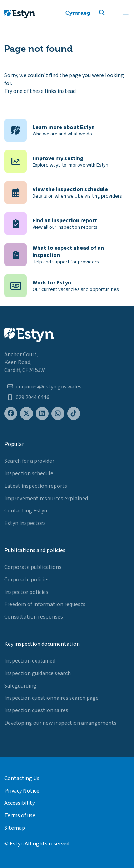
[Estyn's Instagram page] (58, 414)
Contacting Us (22, 778)
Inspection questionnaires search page (51, 698)
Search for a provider (29, 461)
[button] (110, 13)
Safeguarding (20, 686)
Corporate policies (27, 580)
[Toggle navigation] (126, 13)
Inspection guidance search (38, 673)
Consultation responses (34, 617)
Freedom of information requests (45, 604)
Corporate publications (33, 567)
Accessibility (19, 803)
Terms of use (20, 815)
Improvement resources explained (46, 499)
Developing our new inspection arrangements (60, 723)
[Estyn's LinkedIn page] (42, 414)
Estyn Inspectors (25, 523)
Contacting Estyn (26, 511)
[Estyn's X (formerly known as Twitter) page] (26, 414)
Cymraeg (78, 13)
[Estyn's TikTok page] (74, 414)
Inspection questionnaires (36, 710)
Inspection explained (30, 661)
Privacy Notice (22, 791)
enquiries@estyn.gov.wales (49, 387)
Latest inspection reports (36, 486)
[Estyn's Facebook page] (11, 414)
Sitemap (15, 828)
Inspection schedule (29, 473)
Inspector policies (26, 592)
